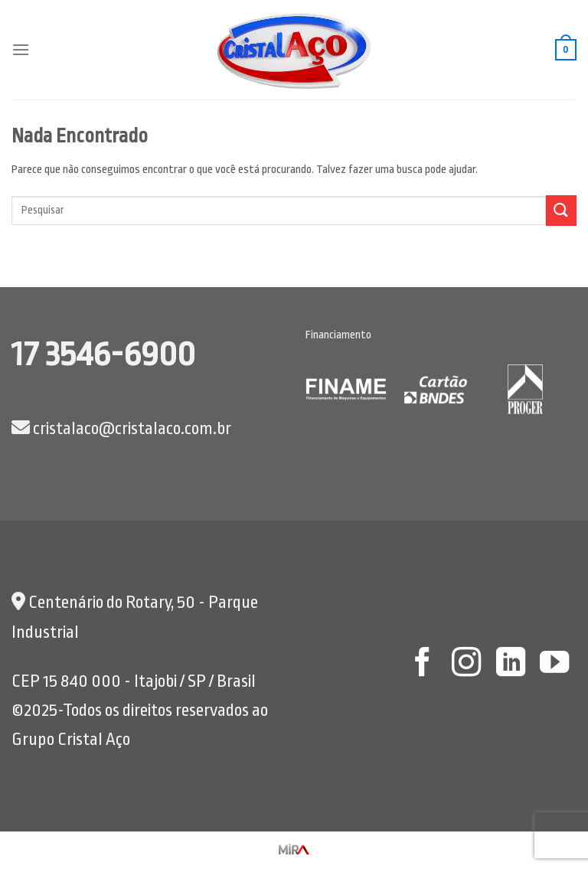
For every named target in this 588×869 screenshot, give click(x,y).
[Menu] (21, 49)
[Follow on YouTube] (554, 664)
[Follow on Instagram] (466, 664)
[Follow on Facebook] (422, 664)
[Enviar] (561, 210)
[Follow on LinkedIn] (510, 664)
